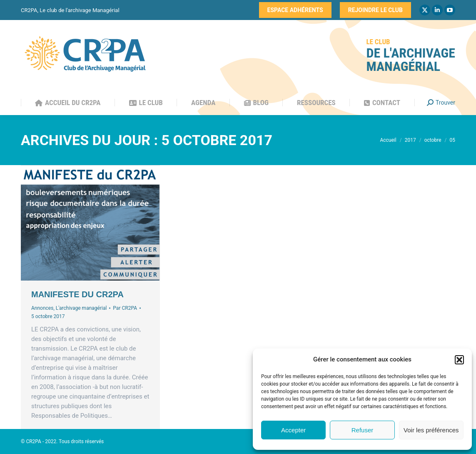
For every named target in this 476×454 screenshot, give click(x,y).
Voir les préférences (431, 430)
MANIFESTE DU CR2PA (77, 294)
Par (125, 308)
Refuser (363, 430)
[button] (459, 360)
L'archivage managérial (81, 308)
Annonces (42, 308)
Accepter (293, 430)
